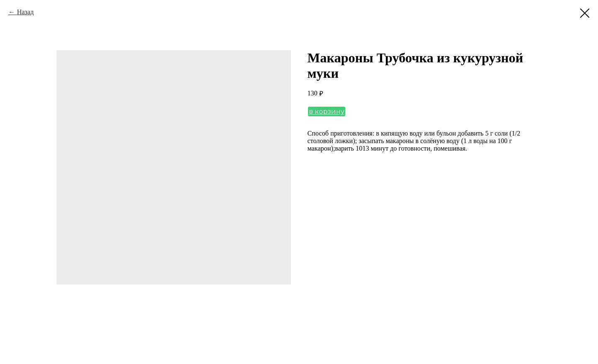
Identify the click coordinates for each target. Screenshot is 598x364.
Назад (25, 12)
